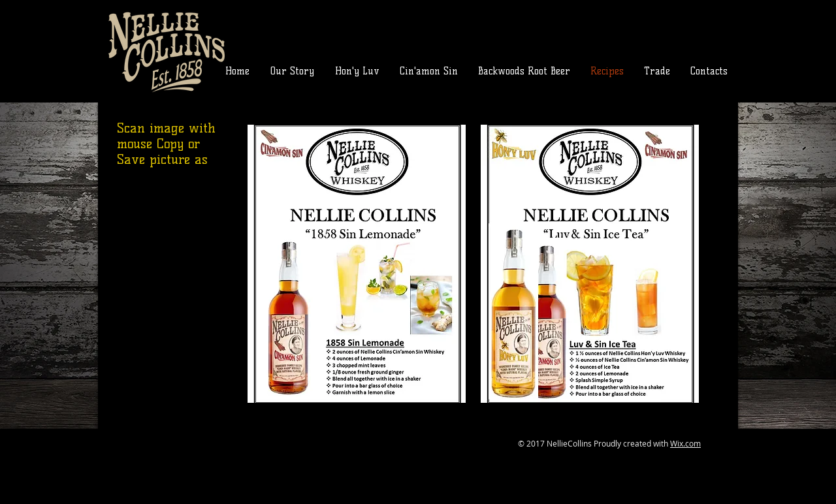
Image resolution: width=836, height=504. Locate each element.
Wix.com (685, 443)
